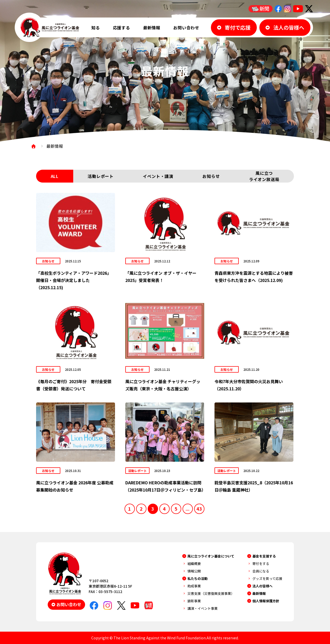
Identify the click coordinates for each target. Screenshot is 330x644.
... (188, 509)
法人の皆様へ (262, 586)
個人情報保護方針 (266, 601)
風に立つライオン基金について (211, 556)
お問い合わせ (186, 28)
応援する (122, 28)
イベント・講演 (158, 176)
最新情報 (152, 28)
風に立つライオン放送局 (264, 176)
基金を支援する (264, 556)
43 (199, 509)
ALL (55, 176)
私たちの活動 (197, 578)
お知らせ (211, 176)
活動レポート (101, 176)
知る (96, 28)
